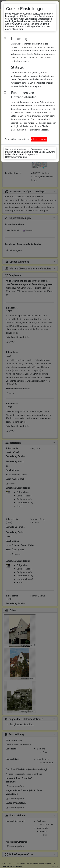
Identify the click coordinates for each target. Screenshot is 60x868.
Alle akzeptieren (39, 139)
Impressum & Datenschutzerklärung (23, 156)
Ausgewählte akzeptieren (17, 139)
